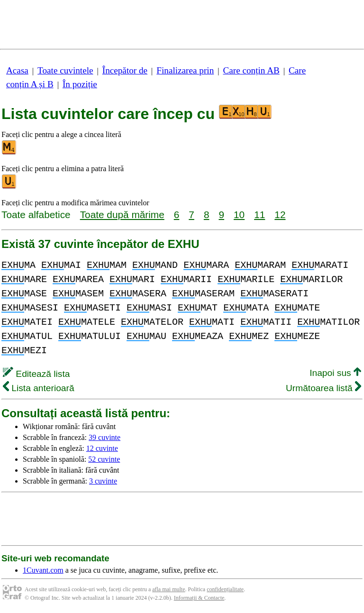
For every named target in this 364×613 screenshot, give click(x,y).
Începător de (125, 70)
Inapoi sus (335, 373)
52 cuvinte (104, 459)
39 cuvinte (105, 437)
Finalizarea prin (185, 70)
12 (280, 215)
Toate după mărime (122, 215)
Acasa (17, 70)
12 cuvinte (102, 448)
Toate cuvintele (65, 70)
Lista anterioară (39, 388)
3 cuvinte (103, 481)
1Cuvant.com (43, 570)
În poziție (80, 84)
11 (259, 215)
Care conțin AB (251, 70)
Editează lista (36, 374)
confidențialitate (225, 589)
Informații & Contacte (199, 598)
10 (239, 215)
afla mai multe (168, 589)
